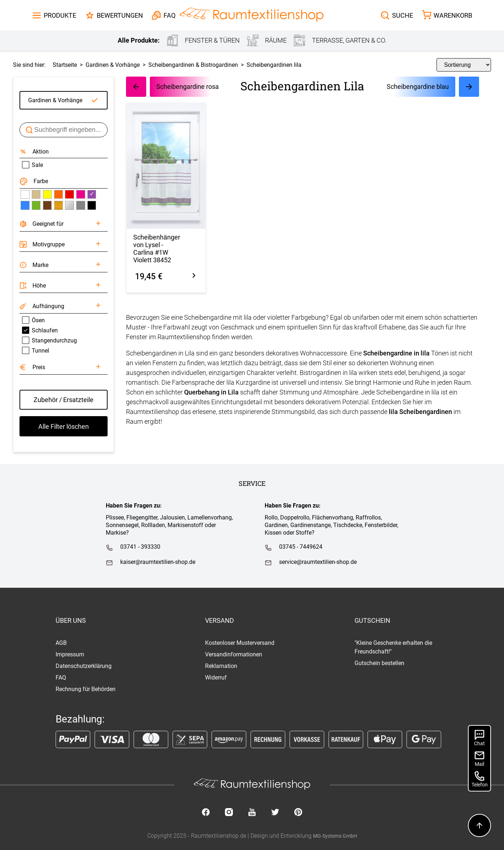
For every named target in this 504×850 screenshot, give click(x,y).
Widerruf (216, 678)
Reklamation (221, 666)
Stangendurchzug (49, 340)
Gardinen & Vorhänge (55, 100)
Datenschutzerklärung (84, 666)
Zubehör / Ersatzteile (64, 400)
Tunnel (36, 350)
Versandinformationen (234, 654)
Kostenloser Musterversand (240, 643)
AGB (61, 643)
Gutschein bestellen (379, 663)
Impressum (70, 654)
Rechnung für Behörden (86, 689)
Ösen (33, 320)
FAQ (61, 678)
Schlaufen (40, 330)
